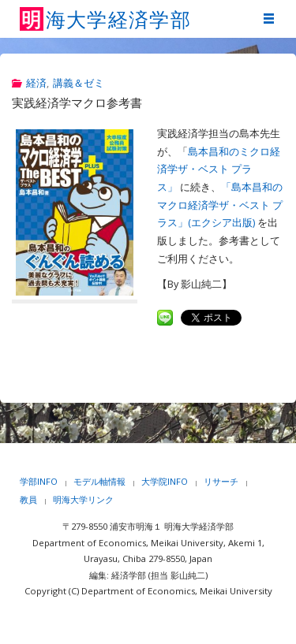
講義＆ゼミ (79, 83)
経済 (36, 83)
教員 (28, 499)
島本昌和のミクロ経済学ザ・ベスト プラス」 (219, 169)
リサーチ (221, 481)
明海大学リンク (83, 499)
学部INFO (39, 481)
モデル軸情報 (99, 481)
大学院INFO (165, 481)
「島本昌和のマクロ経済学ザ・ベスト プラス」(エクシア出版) (220, 205)
